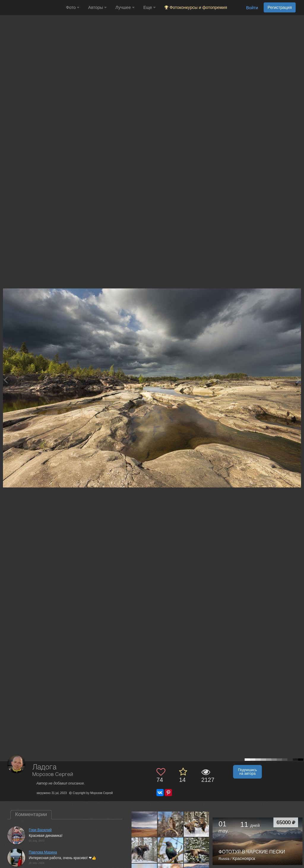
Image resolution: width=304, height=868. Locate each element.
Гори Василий (40, 830)
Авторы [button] (97, 7)
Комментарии (31, 814)
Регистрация (280, 7)
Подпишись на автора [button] (248, 772)
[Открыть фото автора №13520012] (171, 850)
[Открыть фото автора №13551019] (171, 824)
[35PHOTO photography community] (32, 8)
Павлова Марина (43, 852)
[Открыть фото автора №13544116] (144, 850)
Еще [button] (149, 7)
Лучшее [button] (125, 7)
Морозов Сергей (53, 775)
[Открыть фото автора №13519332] (197, 850)
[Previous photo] (6, 380)
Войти (252, 8)
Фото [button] (73, 7)
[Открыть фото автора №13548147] (197, 824)
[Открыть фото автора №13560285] (144, 824)
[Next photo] (298, 380)
